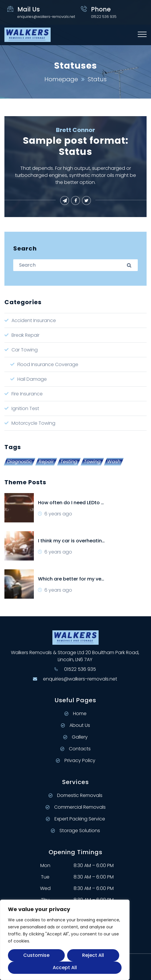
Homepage (61, 79)
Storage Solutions (75, 831)
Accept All (65, 968)
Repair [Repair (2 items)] (46, 462)
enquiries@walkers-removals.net (46, 17)
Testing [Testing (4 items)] (69, 462)
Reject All (93, 955)
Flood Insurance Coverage (48, 364)
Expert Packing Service (75, 819)
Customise (36, 955)
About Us (75, 725)
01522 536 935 (80, 669)
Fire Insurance (27, 394)
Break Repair (25, 335)
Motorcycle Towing (33, 423)
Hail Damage (32, 379)
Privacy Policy (76, 760)
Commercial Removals (76, 807)
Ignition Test (25, 408)
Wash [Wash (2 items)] (114, 462)
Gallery (75, 737)
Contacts (75, 749)
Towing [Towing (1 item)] (92, 462)
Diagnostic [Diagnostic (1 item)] (20, 462)
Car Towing (25, 350)
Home (75, 714)
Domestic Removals (75, 795)
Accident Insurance (34, 320)
